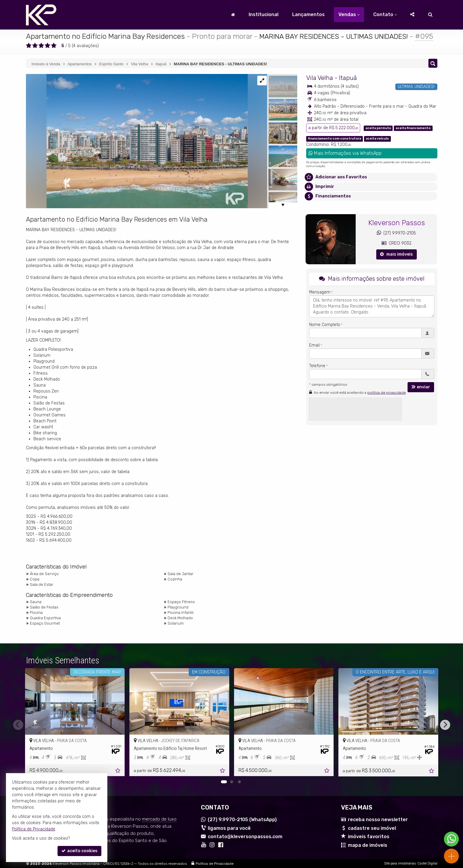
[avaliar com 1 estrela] (29, 46)
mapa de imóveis (368, 845)
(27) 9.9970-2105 (396, 233)
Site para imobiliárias (400, 863)
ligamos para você (229, 828)
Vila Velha (320, 78)
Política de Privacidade (215, 864)
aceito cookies (79, 851)
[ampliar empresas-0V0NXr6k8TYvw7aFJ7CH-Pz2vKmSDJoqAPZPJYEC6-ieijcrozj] (137, 141)
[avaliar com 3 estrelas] (41, 46)
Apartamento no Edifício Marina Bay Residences (105, 36)
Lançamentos (308, 14)
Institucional (264, 14)
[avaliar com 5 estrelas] (54, 46)
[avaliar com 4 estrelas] (48, 46)
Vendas (349, 14)
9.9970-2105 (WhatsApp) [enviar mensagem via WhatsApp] (242, 820)
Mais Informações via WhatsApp (345, 153)
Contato (385, 14)
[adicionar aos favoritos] (118, 772)
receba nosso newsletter (378, 820)
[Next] (445, 725)
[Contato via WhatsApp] (451, 839)
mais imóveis (397, 254)
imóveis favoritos (369, 837)
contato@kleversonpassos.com (245, 837)
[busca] (430, 15)
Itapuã (348, 78)
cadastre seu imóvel (372, 828)
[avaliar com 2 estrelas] (35, 46)
